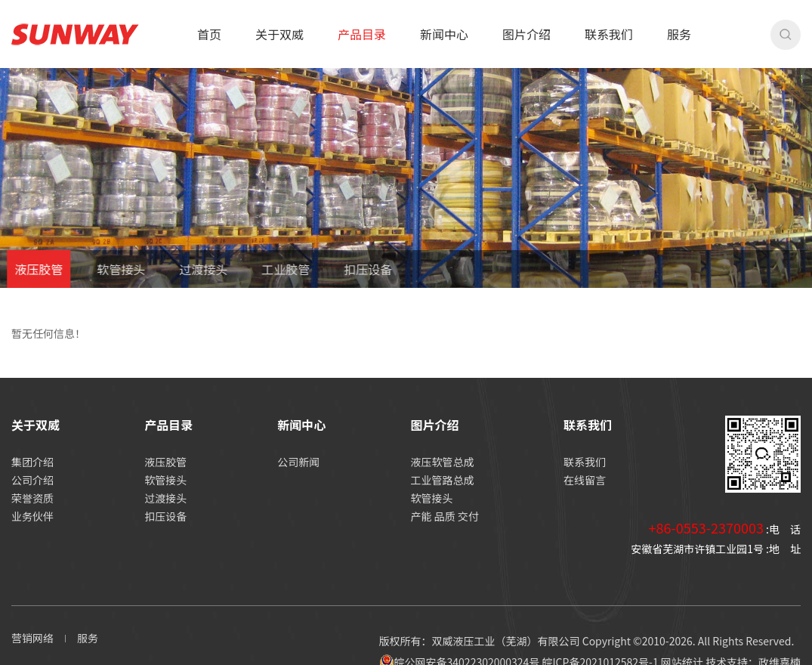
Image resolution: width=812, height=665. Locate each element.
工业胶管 (271, 269)
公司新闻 (298, 462)
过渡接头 (189, 269)
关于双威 (279, 34)
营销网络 (32, 638)
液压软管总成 (443, 462)
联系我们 (609, 34)
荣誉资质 (32, 498)
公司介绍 (32, 480)
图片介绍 (526, 34)
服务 (679, 34)
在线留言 (585, 480)
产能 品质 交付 (445, 516)
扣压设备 (354, 269)
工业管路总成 (443, 480)
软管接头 (107, 269)
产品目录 (362, 34)
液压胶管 (165, 462)
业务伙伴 (32, 516)
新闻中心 (444, 34)
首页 (209, 34)
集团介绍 (32, 462)
